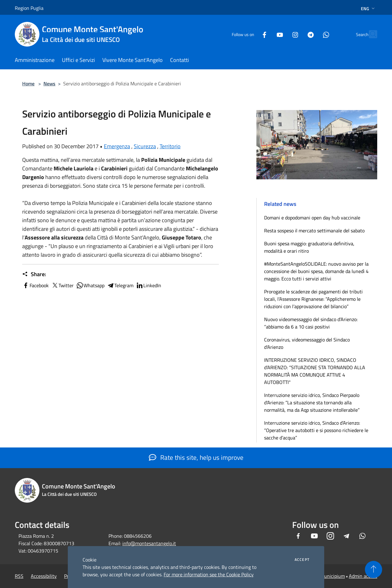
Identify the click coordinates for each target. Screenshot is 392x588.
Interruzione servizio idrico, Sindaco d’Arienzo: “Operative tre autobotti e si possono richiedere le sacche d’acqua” (316, 430)
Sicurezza (145, 146)
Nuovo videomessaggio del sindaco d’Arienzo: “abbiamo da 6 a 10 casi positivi (311, 323)
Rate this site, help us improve (196, 457)
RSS (19, 576)
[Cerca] (370, 34)
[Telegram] (297, 34)
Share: (34, 274)
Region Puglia (29, 8)
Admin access (363, 576)
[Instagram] (282, 34)
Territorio (170, 146)
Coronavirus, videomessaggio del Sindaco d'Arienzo (307, 343)
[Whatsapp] (312, 34)
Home (28, 84)
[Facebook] (251, 34)
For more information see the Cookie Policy (209, 574)
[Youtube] (266, 34)
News (49, 84)
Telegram (120, 285)
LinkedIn (149, 285)
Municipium (333, 576)
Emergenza (117, 146)
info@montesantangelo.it (149, 543)
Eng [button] (368, 8)
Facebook (35, 285)
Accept (302, 560)
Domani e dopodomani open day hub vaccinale (312, 218)
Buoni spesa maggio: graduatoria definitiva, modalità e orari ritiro (309, 247)
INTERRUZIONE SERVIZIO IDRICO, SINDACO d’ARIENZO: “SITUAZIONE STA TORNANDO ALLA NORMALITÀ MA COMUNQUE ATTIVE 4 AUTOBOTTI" (315, 371)
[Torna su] (374, 570)
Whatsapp (90, 285)
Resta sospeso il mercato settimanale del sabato (314, 231)
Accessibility (44, 576)
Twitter (62, 285)
